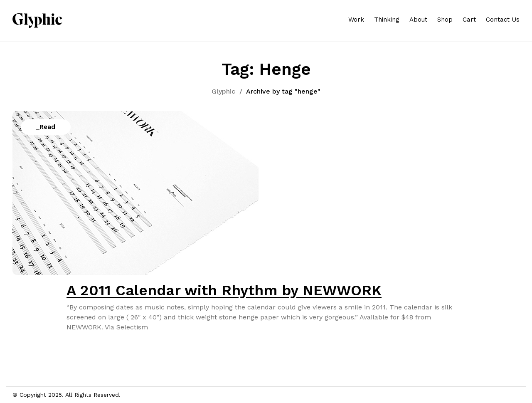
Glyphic (223, 91)
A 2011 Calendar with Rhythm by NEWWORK (224, 290)
